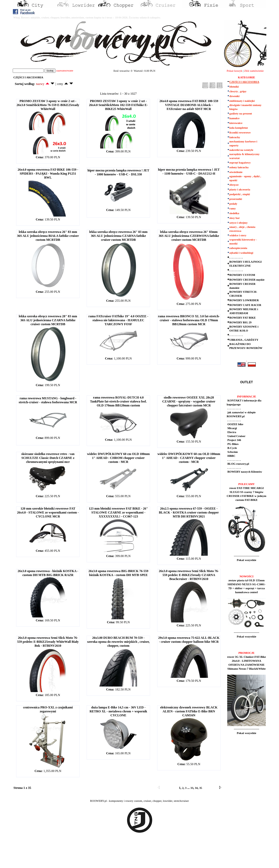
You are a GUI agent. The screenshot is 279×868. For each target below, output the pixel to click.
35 (201, 788)
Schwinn (232, 452)
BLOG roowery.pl (238, 464)
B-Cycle (232, 448)
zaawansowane (65, 71)
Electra (231, 432)
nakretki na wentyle (241, 150)
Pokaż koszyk (234, 71)
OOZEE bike (235, 424)
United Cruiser (236, 436)
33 (192, 788)
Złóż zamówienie (254, 71)
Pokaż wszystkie (247, 560)
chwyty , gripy (238, 91)
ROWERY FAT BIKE (243, 318)
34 (196, 788)
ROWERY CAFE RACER (245, 305)
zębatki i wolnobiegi (241, 253)
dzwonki (234, 96)
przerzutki (236, 199)
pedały (233, 204)
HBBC (231, 456)
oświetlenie (236, 172)
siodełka (234, 213)
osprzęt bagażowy (240, 163)
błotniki (234, 87)
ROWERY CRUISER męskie (247, 280)
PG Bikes (233, 444)
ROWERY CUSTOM (242, 275)
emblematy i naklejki (242, 101)
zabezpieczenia (238, 248)
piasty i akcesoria (240, 190)
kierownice (236, 123)
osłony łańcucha (239, 167)
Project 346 (234, 440)
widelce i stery (238, 235)
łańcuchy (235, 137)
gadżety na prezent (241, 114)
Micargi (232, 428)
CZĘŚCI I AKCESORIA (244, 82)
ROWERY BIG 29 (240, 322)
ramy (232, 208)
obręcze (234, 185)
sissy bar (234, 218)
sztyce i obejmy (238, 223)
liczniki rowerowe (240, 133)
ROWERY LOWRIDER (244, 300)
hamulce (234, 118)
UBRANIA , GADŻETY (244, 340)
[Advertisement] (98, 855)
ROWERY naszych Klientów (244, 472)
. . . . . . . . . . (236, 258)
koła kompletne (239, 128)
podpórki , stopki (240, 194)
